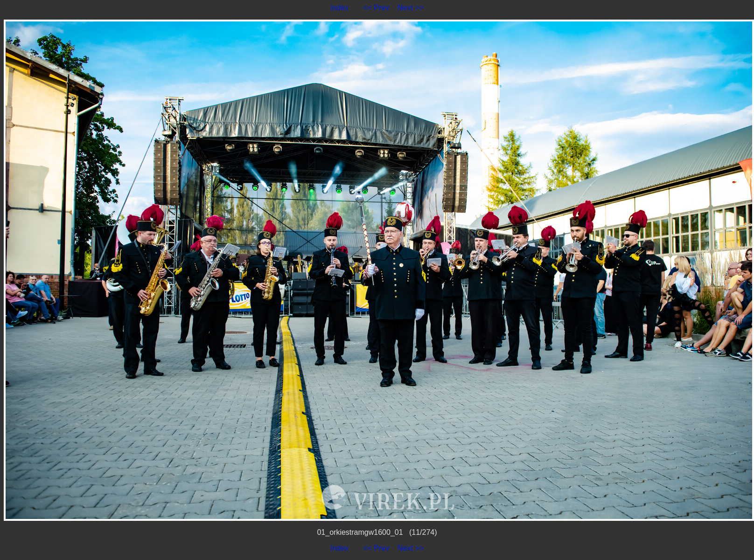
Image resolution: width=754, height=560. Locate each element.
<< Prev (376, 8)
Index (339, 8)
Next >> (411, 8)
